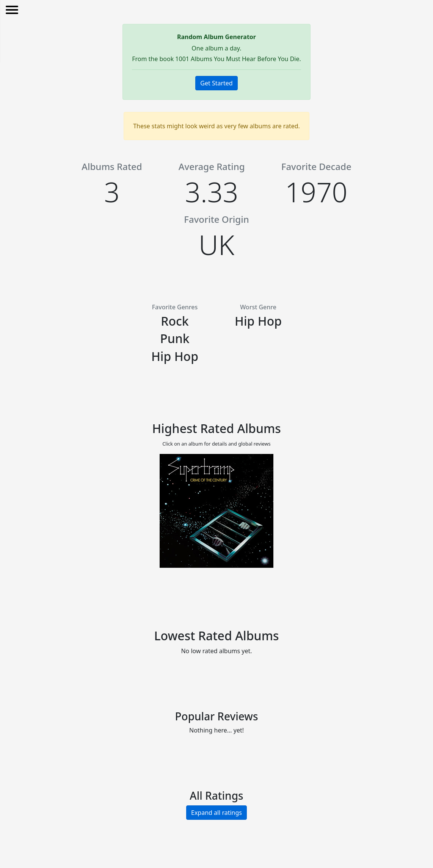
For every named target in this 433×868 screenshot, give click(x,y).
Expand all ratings (216, 813)
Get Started (216, 83)
